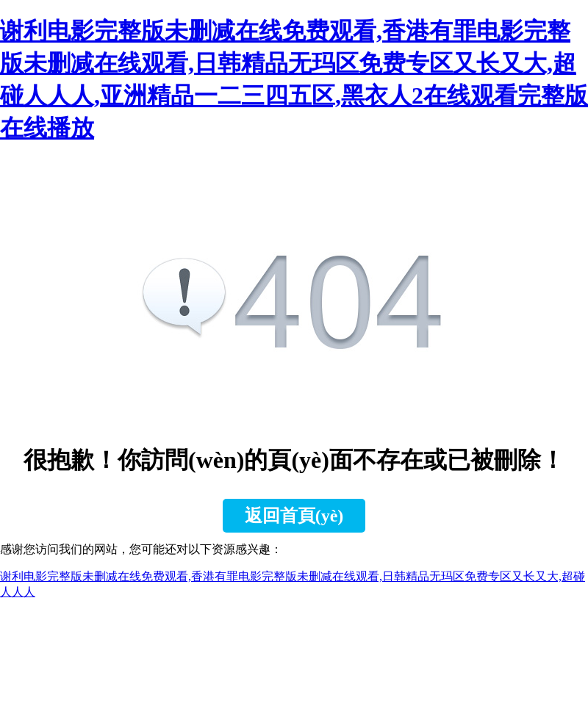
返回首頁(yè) (294, 516)
